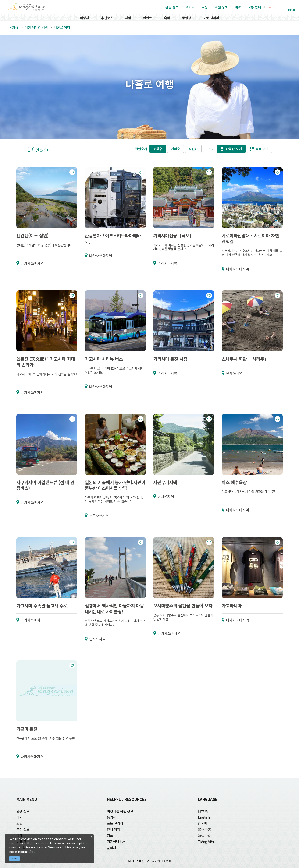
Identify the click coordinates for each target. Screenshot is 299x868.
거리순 (176, 149)
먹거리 (21, 817)
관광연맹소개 (116, 842)
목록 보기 (259, 149)
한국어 (202, 823)
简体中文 (204, 836)
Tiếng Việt (206, 842)
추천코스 (107, 18)
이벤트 (148, 18)
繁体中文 (204, 829)
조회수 (158, 149)
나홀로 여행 (62, 27)
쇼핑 (19, 823)
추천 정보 (23, 829)
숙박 (167, 18)
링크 (110, 836)
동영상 (187, 18)
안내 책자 (114, 829)
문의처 (112, 848)
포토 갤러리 (211, 18)
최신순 (193, 149)
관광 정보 (23, 811)
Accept (15, 859)
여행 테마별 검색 (36, 27)
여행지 (84, 18)
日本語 (203, 811)
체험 (128, 18)
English (204, 817)
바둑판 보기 (231, 149)
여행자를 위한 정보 (120, 811)
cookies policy (70, 847)
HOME (14, 27)
